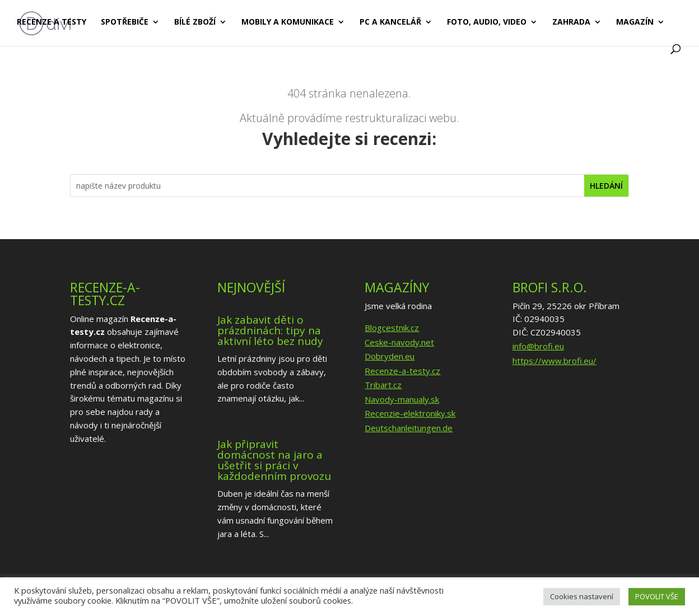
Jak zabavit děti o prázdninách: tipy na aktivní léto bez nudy (270, 330)
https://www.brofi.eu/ (554, 361)
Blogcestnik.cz (392, 328)
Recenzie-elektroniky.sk (410, 413)
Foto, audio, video (487, 23)
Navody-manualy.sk (402, 399)
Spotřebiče (125, 23)
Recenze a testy (52, 23)
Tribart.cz (383, 385)
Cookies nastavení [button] (582, 596)
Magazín (635, 23)
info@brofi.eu (538, 346)
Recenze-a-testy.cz (402, 371)
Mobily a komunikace (288, 23)
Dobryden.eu (390, 356)
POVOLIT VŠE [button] (657, 596)
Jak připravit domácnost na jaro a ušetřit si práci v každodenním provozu (274, 460)
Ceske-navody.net (399, 342)
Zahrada (571, 23)
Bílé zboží (195, 23)
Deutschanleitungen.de (409, 428)
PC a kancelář (390, 23)
